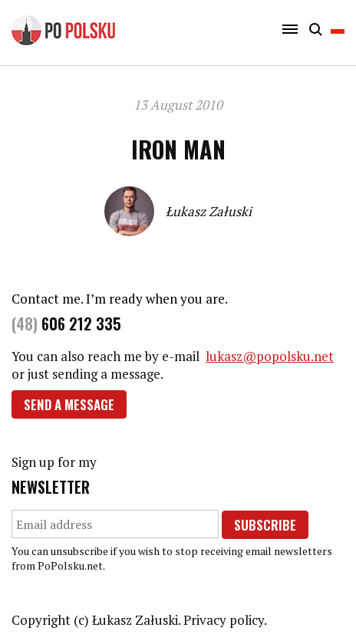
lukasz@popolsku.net (270, 356)
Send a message (69, 404)
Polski (338, 29)
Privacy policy (224, 620)
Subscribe (265, 525)
